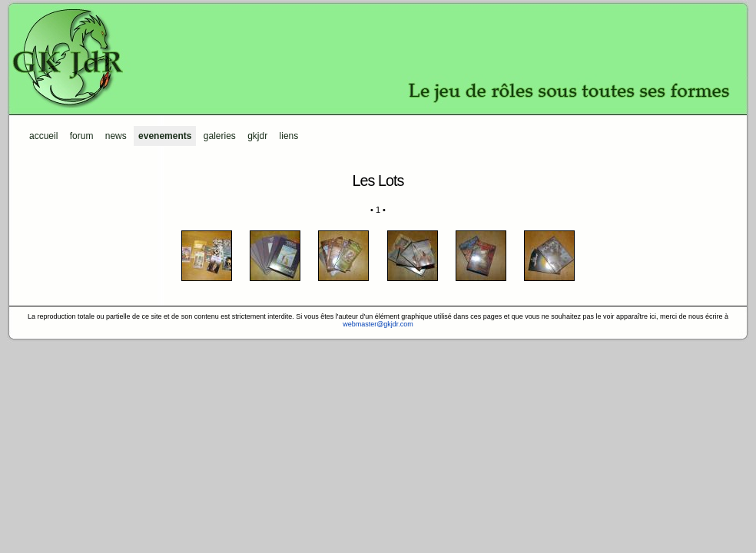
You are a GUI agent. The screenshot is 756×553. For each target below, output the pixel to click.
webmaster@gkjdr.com (378, 324)
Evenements (165, 136)
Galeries (220, 136)
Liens (289, 136)
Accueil (43, 136)
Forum (82, 136)
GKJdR (378, 58)
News (116, 136)
